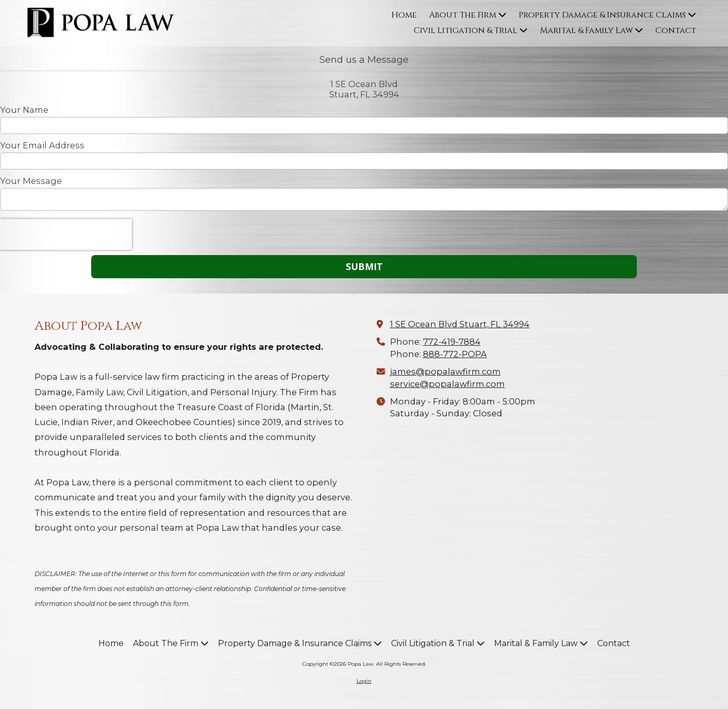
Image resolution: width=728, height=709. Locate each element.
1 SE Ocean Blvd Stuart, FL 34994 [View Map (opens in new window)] (460, 324)
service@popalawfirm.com (447, 384)
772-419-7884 (452, 342)
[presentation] (66, 234)
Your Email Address (42, 145)
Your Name (24, 110)
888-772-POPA (455, 354)
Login (364, 681)
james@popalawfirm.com (445, 372)
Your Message (31, 181)
